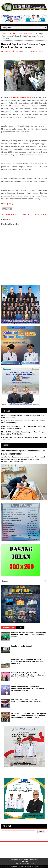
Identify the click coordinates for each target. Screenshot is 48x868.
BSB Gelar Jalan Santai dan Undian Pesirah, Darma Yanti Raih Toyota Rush (27, 701)
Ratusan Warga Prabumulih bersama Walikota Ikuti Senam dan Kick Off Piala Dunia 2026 (27, 661)
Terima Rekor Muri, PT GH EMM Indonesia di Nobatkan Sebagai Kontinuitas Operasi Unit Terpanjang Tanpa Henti (28, 675)
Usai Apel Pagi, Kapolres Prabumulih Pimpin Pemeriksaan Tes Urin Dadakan (23, 46)
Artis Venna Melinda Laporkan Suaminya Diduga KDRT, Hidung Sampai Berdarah (24, 452)
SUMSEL (32, 34)
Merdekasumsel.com (31, 860)
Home (4, 34)
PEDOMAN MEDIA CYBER (25, 863)
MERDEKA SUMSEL (33, 867)
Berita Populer (9, 627)
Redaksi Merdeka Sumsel (21, 646)
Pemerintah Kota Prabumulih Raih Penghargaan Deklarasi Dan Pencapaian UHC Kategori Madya (28, 688)
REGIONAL (23, 34)
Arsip (20, 627)
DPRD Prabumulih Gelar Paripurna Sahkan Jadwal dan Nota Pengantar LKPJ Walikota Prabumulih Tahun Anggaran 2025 (28, 715)
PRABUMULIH (13, 34)
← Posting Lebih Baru (10, 214)
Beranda (26, 214)
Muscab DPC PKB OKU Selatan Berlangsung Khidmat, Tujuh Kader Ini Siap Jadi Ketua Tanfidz (23, 433)
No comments (36, 51)
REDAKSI (25, 862)
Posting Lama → (40, 214)
